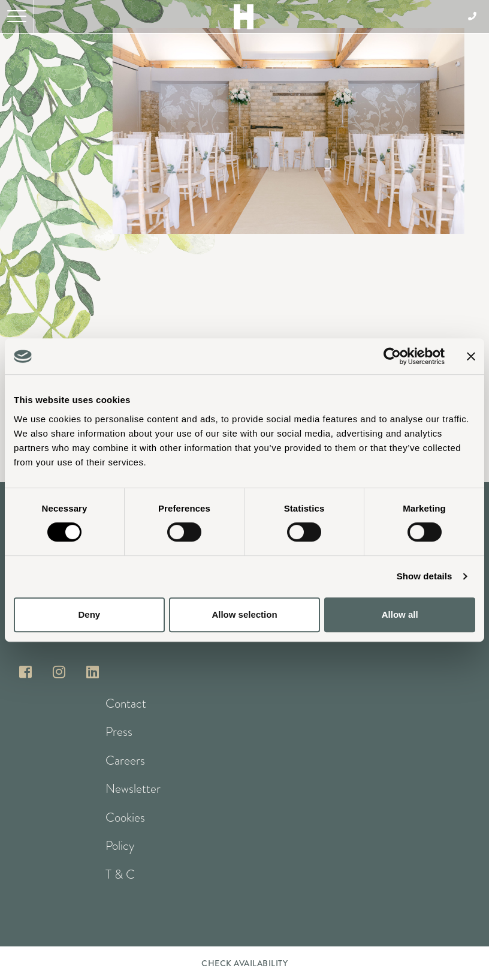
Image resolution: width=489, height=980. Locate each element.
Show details (425, 576)
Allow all (400, 614)
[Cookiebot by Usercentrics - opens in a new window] (392, 356)
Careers (125, 760)
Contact (126, 704)
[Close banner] (471, 356)
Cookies (125, 817)
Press (119, 732)
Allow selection (244, 614)
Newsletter (133, 789)
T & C (120, 874)
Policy (120, 846)
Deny (89, 614)
